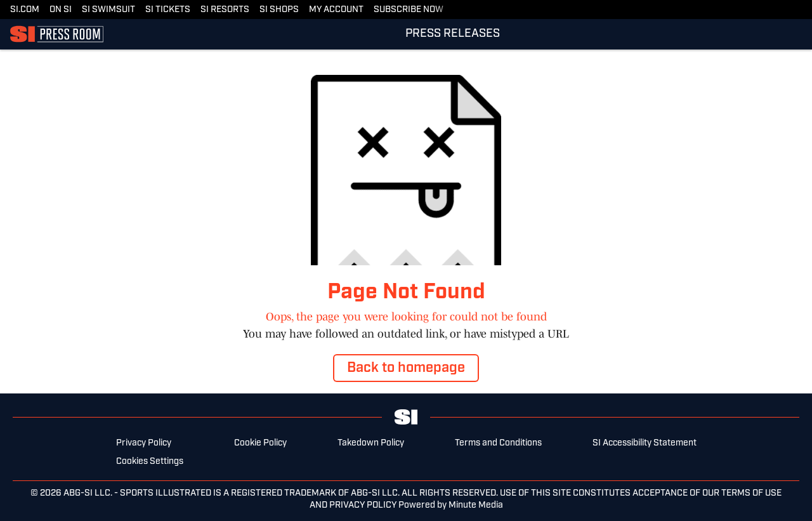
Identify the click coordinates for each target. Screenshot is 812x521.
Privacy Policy (144, 443)
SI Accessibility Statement (645, 443)
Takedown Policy (371, 443)
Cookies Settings (150, 462)
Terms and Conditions (498, 443)
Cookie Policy (260, 443)
